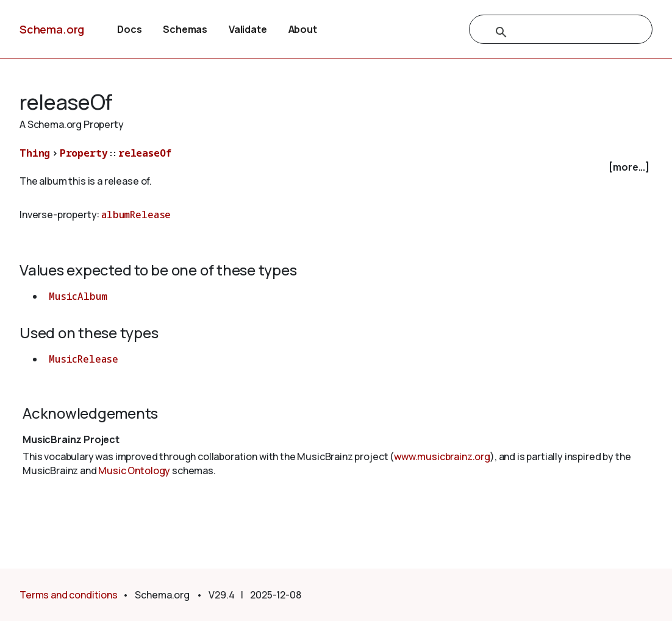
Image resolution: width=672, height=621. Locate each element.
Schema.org (52, 29)
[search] (548, 32)
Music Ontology (134, 470)
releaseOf (145, 153)
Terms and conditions (69, 595)
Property (84, 153)
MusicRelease (84, 359)
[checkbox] (336, 167)
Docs (129, 29)
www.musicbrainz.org (442, 456)
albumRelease (136, 215)
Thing (35, 153)
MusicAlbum (78, 296)
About (303, 29)
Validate (248, 29)
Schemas (185, 29)
